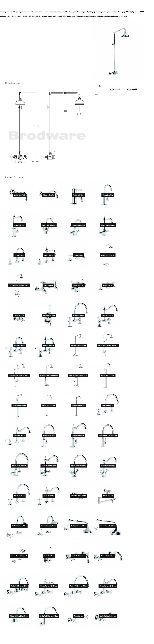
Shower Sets (32, 24)
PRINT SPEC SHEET (81, 24)
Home (7, 24)
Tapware (23, 24)
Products (14, 24)
